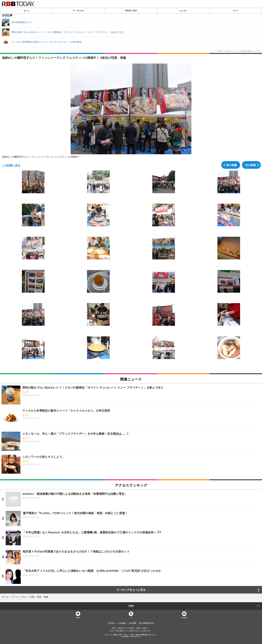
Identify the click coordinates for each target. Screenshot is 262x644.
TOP (131, 606)
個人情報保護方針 (147, 623)
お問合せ (112, 623)
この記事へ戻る (11, 165)
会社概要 (133, 623)
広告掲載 (122, 623)
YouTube (184, 617)
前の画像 (232, 165)
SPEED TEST (131, 11)
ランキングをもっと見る (131, 590)
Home (78, 617)
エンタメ (183, 11)
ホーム (26, 11)
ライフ (236, 11)
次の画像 (250, 165)
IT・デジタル (79, 11)
